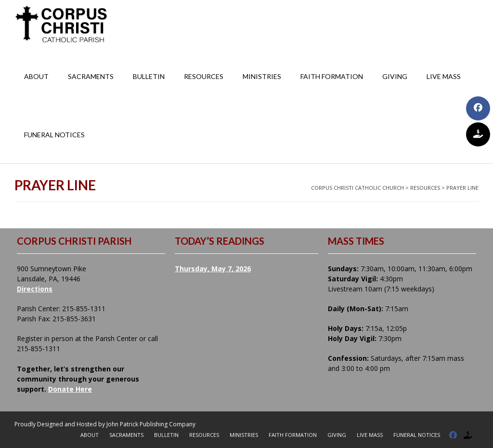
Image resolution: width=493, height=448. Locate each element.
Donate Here (70, 389)
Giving (395, 76)
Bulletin (149, 76)
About (36, 76)
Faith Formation (332, 76)
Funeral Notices (54, 135)
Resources (204, 76)
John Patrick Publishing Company (151, 424)
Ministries (262, 76)
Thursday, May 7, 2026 (213, 269)
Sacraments (91, 76)
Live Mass (444, 76)
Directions (35, 289)
